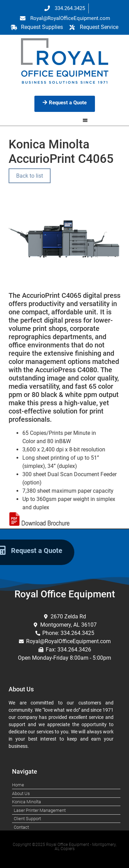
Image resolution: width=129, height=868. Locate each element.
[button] (85, 120)
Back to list (30, 176)
